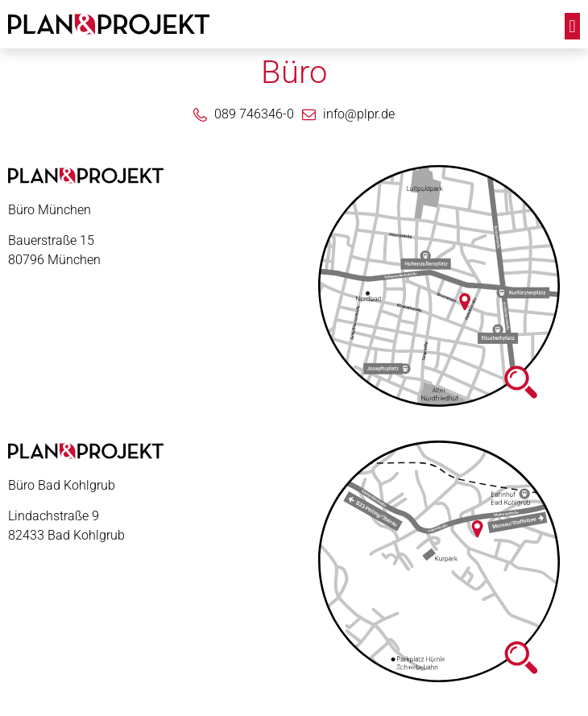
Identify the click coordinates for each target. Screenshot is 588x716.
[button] (572, 26)
